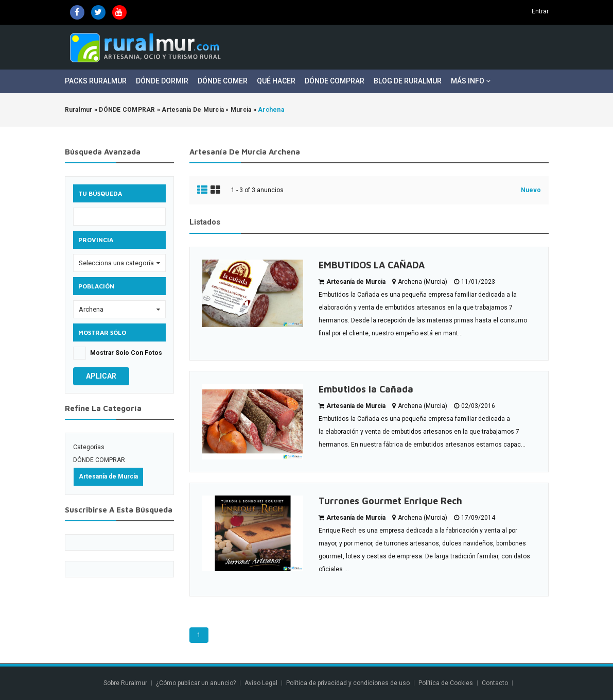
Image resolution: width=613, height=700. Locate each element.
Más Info (471, 81)
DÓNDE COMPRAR (99, 460)
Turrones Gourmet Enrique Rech (390, 501)
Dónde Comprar (335, 81)
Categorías (89, 447)
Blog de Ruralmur (408, 81)
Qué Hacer (276, 81)
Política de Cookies (446, 683)
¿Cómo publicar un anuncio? (196, 683)
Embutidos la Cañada (366, 389)
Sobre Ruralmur (125, 683)
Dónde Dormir (162, 81)
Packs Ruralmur (96, 81)
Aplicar (101, 376)
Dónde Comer (223, 81)
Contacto (496, 683)
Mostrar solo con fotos (126, 353)
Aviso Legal (261, 683)
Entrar (540, 11)
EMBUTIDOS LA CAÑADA (372, 265)
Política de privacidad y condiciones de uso (348, 683)
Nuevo (531, 190)
